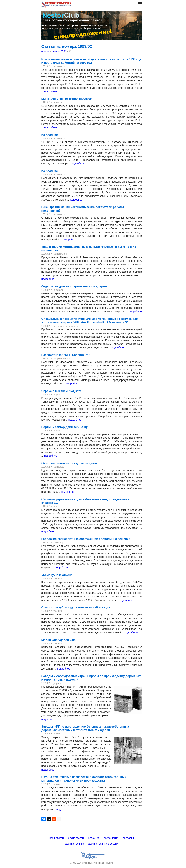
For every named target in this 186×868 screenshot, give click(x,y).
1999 (64, 51)
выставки (128, 838)
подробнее (51, 91)
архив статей (76, 838)
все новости (57, 838)
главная (46, 51)
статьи (55, 51)
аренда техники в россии (103, 844)
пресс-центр (111, 838)
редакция (94, 838)
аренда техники (75, 844)
